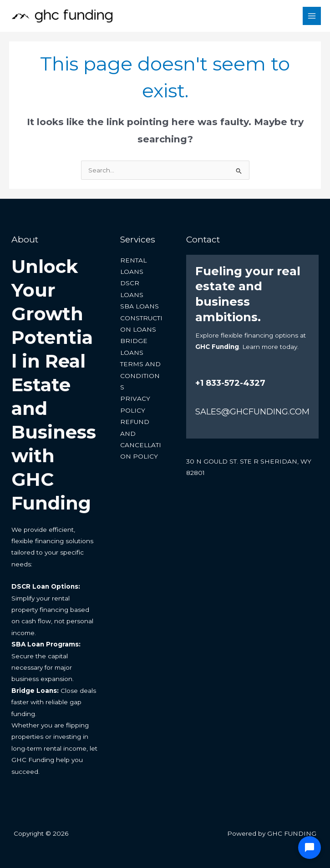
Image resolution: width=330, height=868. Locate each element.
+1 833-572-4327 (230, 384)
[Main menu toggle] (312, 16)
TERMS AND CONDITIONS (140, 376)
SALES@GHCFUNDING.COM (252, 412)
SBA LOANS (140, 307)
